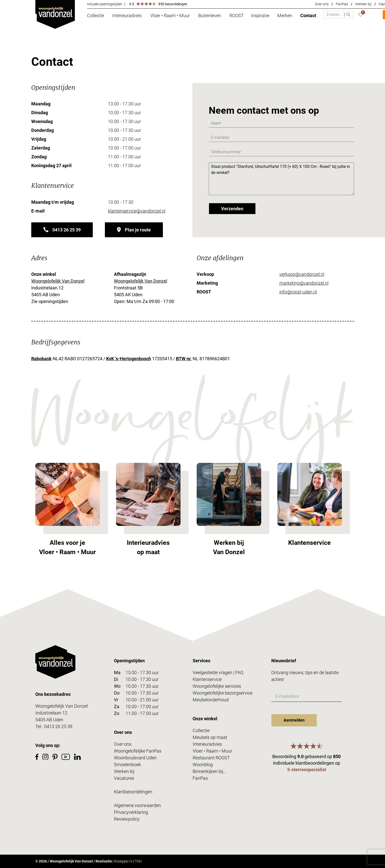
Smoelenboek (127, 765)
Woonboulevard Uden (135, 758)
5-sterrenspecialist (307, 770)
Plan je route (134, 230)
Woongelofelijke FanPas (138, 751)
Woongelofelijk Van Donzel (58, 281)
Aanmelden (294, 720)
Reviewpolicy (127, 819)
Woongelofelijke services (217, 686)
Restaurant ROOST (211, 758)
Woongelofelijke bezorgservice (223, 693)
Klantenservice (207, 679)
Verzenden (232, 209)
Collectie (201, 730)
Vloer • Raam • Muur (212, 751)
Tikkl (138, 861)
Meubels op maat (210, 737)
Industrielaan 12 (51, 713)
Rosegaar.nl (123, 861)
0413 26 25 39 (62, 230)
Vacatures (124, 778)
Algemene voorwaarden (137, 805)
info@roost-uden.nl (298, 292)
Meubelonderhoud (211, 700)
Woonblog (203, 765)
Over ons (322, 4)
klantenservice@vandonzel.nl (137, 211)
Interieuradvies (207, 744)
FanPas (342, 4)
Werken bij (363, 4)
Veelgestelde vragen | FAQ (218, 672)
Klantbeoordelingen (133, 792)
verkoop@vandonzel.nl (302, 274)
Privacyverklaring (131, 812)
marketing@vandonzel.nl (304, 283)
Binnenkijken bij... (209, 771)
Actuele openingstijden (105, 4)
